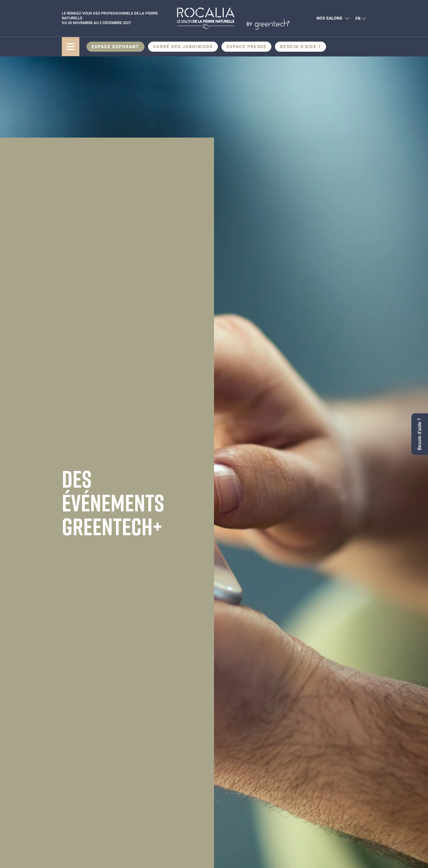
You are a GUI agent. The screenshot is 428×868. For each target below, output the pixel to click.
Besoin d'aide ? (300, 47)
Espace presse (246, 47)
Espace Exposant (115, 47)
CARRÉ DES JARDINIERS (183, 47)
